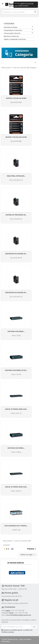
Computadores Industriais (13, 30)
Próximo (32, 549)
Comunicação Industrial (12, 33)
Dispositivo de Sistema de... (16, 254)
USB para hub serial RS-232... (16, 370)
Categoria (9, 24)
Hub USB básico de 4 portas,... (16, 526)
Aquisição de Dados (11, 27)
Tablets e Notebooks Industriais (15, 39)
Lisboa (8, 610)
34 (12, 549)
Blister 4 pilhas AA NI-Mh (16, 98)
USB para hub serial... (16, 331)
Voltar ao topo (28, 555)
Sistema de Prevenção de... (16, 215)
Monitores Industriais (11, 36)
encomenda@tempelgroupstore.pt (19, 615)
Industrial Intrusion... (16, 176)
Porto (11, 613)
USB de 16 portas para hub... (16, 409)
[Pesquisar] (19, 12)
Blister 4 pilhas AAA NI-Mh (16, 137)
